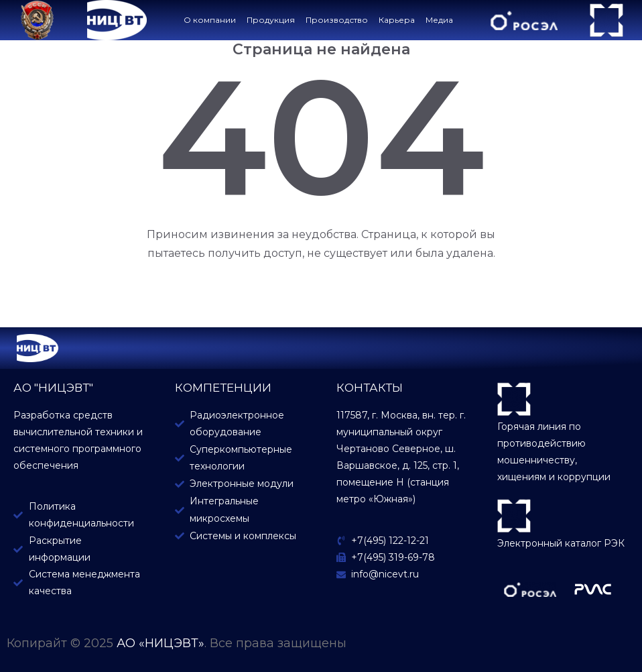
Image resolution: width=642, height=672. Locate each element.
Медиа (439, 20)
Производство (337, 20)
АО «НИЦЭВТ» (160, 643)
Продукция (271, 20)
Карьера (397, 20)
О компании (210, 20)
